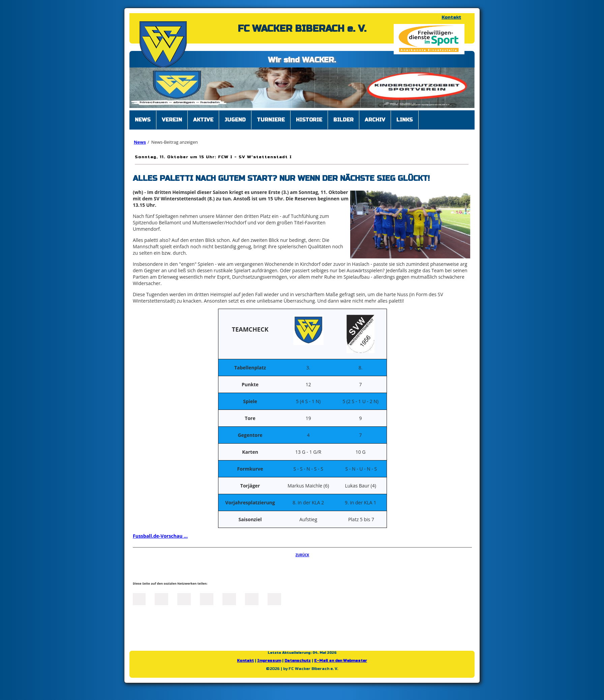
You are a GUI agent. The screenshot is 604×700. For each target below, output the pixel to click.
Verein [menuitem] (172, 120)
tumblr (252, 598)
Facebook (139, 598)
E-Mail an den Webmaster (341, 661)
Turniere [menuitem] (271, 120)
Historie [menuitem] (309, 120)
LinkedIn (184, 598)
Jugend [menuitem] (235, 120)
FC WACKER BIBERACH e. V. (302, 29)
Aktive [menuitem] (203, 120)
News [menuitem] (143, 120)
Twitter (161, 598)
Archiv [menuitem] (375, 120)
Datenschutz (298, 661)
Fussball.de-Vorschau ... (160, 536)
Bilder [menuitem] (343, 120)
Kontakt (451, 18)
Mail (229, 598)
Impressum (269, 661)
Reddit (274, 598)
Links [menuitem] (405, 120)
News (140, 142)
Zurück (303, 555)
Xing (207, 598)
